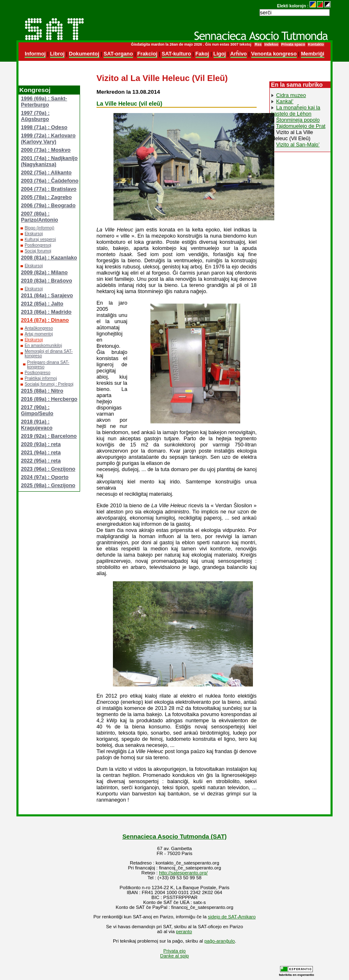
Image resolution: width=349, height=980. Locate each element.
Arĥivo (239, 54)
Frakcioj (147, 54)
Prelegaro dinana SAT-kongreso (48, 365)
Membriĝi (313, 54)
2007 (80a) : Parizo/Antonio (39, 217)
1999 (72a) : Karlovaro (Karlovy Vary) (48, 139)
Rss (258, 44)
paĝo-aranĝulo (220, 941)
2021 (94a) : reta (41, 452)
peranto (184, 931)
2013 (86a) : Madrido (46, 312)
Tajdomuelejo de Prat (301, 126)
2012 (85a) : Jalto (42, 304)
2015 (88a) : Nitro (42, 391)
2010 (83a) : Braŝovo (46, 281)
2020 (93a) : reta (41, 444)
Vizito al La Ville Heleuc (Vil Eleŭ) (292, 135)
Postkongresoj (38, 245)
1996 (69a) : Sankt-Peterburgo (44, 102)
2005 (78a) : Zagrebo (46, 197)
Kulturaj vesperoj (40, 239)
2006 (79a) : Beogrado (48, 205)
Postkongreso (38, 373)
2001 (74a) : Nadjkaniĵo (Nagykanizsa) (49, 161)
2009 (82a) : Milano (44, 272)
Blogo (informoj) (39, 228)
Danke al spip (174, 956)
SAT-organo (118, 54)
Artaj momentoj (39, 334)
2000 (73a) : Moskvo (46, 150)
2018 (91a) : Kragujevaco (37, 425)
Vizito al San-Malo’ (298, 144)
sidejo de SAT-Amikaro (232, 917)
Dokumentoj (84, 54)
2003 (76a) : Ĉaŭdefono (50, 181)
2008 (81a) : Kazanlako (49, 258)
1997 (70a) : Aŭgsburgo (35, 116)
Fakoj (202, 54)
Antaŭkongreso (39, 328)
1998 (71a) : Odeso (44, 127)
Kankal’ (285, 101)
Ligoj (220, 54)
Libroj (57, 54)
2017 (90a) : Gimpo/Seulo (37, 410)
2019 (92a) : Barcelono (49, 436)
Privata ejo (174, 951)
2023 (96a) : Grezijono (48, 469)
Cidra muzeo (291, 95)
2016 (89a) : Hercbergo (49, 399)
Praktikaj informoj (41, 378)
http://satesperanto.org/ (183, 873)
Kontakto (316, 44)
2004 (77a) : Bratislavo (49, 189)
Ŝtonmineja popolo (298, 120)
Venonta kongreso (274, 54)
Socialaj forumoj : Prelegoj (49, 384)
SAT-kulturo (177, 54)
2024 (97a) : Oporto (45, 477)
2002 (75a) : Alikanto (46, 172)
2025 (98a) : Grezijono (48, 485)
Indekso (271, 44)
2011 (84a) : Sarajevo (47, 295)
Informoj (35, 54)
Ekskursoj (34, 234)
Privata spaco (293, 44)
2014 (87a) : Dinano (45, 320)
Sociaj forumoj (38, 251)
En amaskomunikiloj (43, 346)
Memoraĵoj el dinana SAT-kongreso (49, 354)
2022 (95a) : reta (41, 461)
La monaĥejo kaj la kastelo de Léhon (296, 111)
